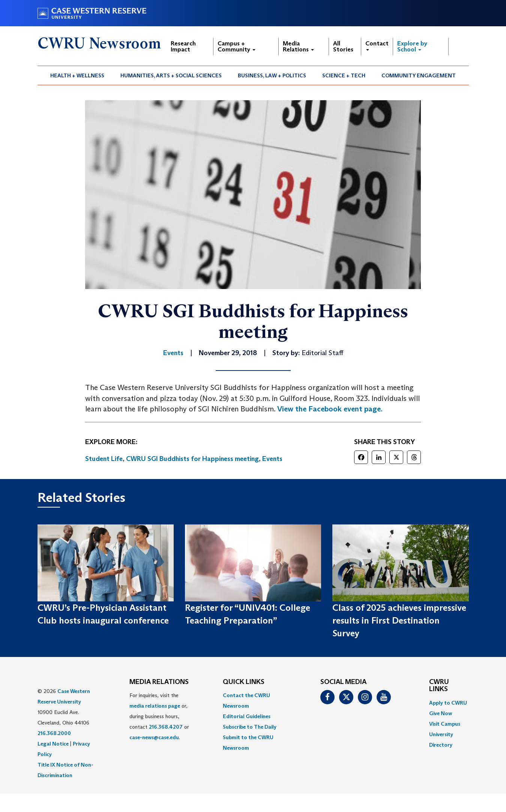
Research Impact (183, 46)
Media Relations (298, 46)
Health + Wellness (77, 75)
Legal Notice (53, 744)
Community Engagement (419, 75)
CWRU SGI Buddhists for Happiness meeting (192, 459)
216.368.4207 (166, 727)
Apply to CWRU (448, 703)
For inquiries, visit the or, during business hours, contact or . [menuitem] (159, 716)
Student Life (104, 459)
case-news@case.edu (154, 737)
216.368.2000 (54, 733)
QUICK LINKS (244, 682)
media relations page (155, 706)
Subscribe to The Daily (250, 727)
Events (272, 459)
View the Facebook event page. (330, 409)
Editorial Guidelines (247, 716)
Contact (377, 45)
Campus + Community (236, 46)
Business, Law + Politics (272, 75)
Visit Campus (445, 724)
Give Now (441, 713)
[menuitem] (77, 75)
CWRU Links (439, 686)
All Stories (343, 46)
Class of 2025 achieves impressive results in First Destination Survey (399, 621)
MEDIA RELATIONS (159, 682)
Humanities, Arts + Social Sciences (171, 75)
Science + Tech (344, 75)
